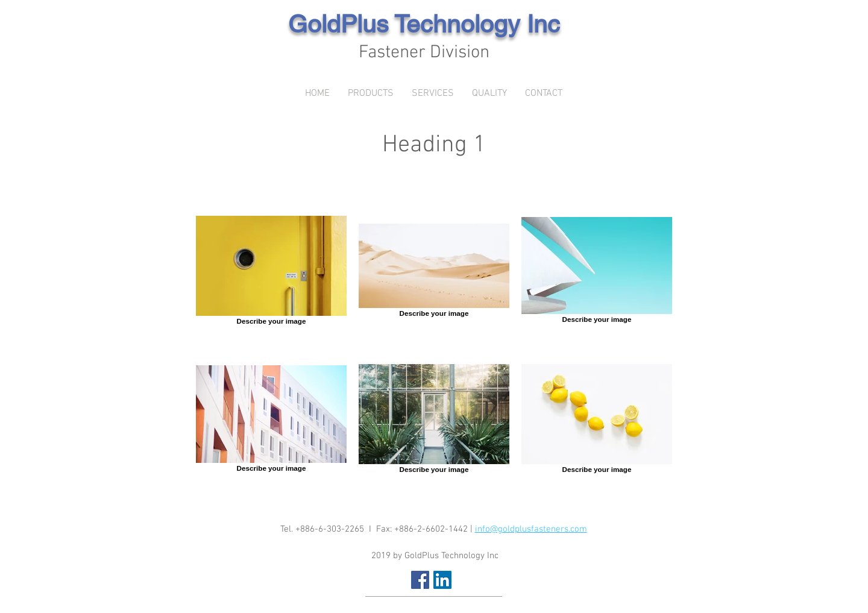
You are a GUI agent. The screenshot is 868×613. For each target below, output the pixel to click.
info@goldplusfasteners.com (531, 529)
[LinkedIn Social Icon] (442, 580)
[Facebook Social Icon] (420, 580)
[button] (371, 94)
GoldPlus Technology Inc (424, 24)
